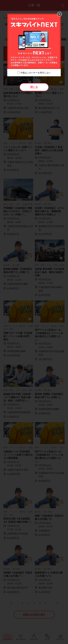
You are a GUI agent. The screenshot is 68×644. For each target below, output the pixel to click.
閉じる (34, 87)
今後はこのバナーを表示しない (36, 73)
